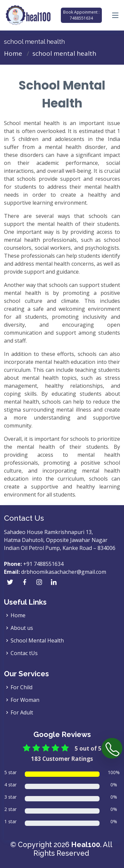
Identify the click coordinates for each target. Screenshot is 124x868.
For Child (21, 687)
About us (22, 628)
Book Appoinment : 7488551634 (81, 15)
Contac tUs (24, 653)
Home (13, 53)
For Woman (25, 700)
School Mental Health (37, 640)
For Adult (22, 712)
